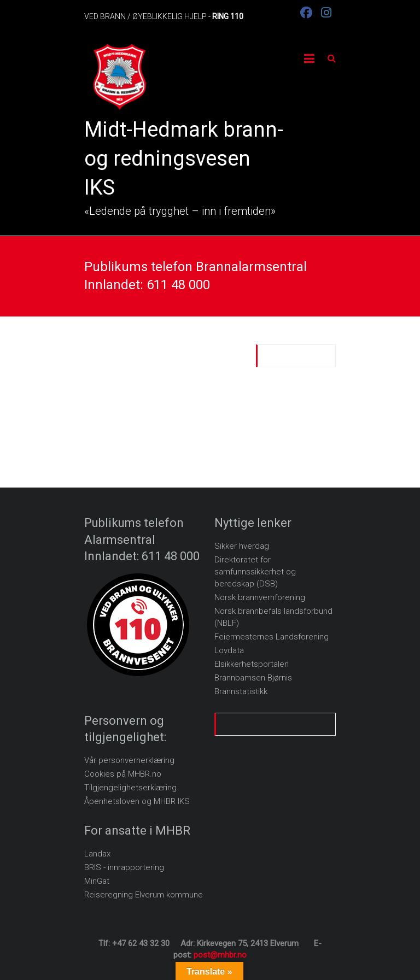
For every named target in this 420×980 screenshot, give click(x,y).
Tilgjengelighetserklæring (130, 788)
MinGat (97, 881)
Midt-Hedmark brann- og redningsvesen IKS (184, 159)
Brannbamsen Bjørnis (253, 678)
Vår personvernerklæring (129, 760)
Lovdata (229, 650)
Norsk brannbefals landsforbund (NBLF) (273, 617)
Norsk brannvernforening (260, 597)
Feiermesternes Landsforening (272, 637)
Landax (97, 854)
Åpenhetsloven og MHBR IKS (137, 801)
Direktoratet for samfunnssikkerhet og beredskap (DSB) (255, 572)
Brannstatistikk (241, 691)
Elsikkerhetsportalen (252, 664)
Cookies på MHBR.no (123, 774)
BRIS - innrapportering (124, 867)
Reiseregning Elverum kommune (144, 895)
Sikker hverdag (242, 546)
